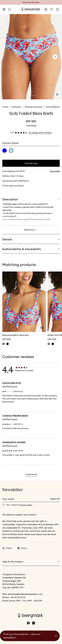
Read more (31, 230)
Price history (32, 125)
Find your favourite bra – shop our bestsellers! (22, 636)
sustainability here (17, 538)
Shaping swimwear (34, 107)
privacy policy (26, 505)
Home (5, 107)
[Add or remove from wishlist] (57, 95)
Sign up (55, 499)
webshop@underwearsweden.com (25, 594)
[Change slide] (29, 96)
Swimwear (16, 107)
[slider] (31, 57)
